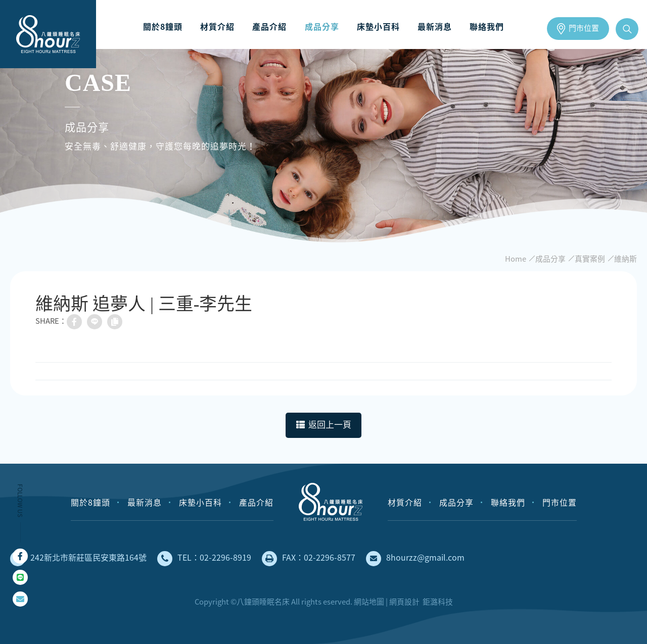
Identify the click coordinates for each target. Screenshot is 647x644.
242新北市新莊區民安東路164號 (78, 559)
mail (20, 599)
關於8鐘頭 (171, 27)
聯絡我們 (479, 27)
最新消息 (430, 27)
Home (516, 259)
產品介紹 (272, 27)
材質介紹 (223, 27)
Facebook (20, 556)
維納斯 (626, 259)
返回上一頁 (324, 425)
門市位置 (584, 28)
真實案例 (590, 259)
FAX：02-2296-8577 (309, 559)
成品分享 (322, 27)
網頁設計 (404, 602)
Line (20, 577)
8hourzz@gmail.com (415, 559)
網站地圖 (369, 602)
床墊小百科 (376, 27)
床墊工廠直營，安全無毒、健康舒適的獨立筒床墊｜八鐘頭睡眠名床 (48, 34)
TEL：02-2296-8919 (204, 559)
